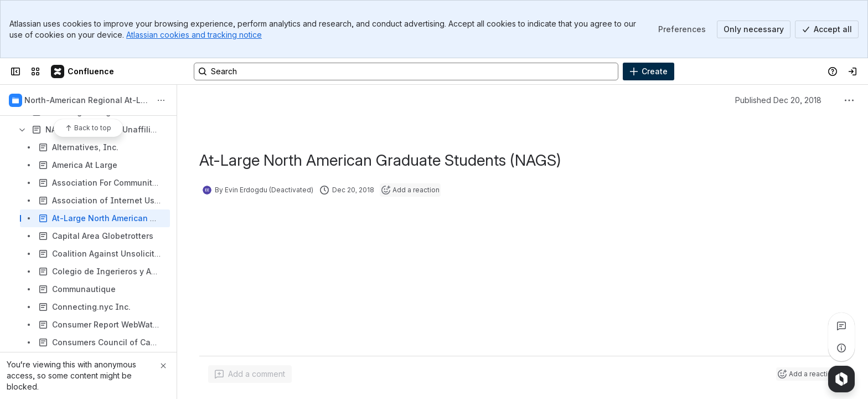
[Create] (649, 71)
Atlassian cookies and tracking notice (194, 35)
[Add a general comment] (250, 374)
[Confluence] (83, 71)
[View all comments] (841, 326)
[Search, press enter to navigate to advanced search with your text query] (406, 71)
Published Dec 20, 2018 (778, 100)
